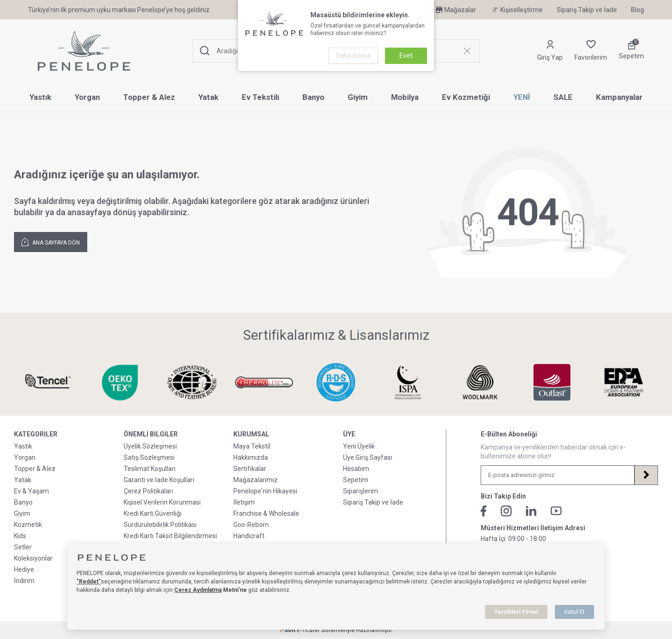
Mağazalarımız (255, 480)
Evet (406, 56)
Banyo (313, 97)
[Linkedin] (531, 511)
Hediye (24, 569)
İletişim (244, 502)
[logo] (84, 51)
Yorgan (87, 97)
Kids (20, 536)
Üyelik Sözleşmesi (150, 446)
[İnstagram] (506, 511)
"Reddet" (89, 582)
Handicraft (249, 536)
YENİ (522, 97)
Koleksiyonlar (33, 558)
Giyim (358, 97)
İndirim (24, 581)
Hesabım (356, 469)
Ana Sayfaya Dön (51, 242)
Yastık (40, 97)
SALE (563, 97)
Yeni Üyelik (359, 446)
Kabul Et (574, 612)
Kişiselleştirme (516, 10)
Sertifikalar (250, 469)
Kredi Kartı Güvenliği (153, 513)
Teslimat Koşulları (150, 469)
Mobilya (405, 97)
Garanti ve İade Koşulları (159, 480)
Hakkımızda (251, 457)
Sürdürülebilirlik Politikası (160, 525)
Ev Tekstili (260, 97)
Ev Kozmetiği (466, 97)
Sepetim (356, 480)
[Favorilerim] (591, 51)
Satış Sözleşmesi (149, 457)
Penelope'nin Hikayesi (265, 491)
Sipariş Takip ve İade (587, 10)
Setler (23, 547)
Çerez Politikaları (148, 491)
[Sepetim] (631, 51)
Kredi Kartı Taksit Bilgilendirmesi (170, 536)
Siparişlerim (360, 491)
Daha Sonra (353, 56)
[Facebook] (484, 511)
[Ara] (205, 51)
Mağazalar (455, 10)
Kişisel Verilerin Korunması (162, 502)
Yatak (208, 97)
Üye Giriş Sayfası (367, 457)
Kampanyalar (619, 97)
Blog (637, 10)
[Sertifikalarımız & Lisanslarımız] (48, 383)
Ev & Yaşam (31, 491)
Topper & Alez (149, 97)
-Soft (288, 630)
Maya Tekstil (252, 446)
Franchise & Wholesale (266, 513)
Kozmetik (28, 525)
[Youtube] (556, 511)
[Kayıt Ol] (646, 475)
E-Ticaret (308, 630)
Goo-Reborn (251, 525)
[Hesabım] (550, 51)
